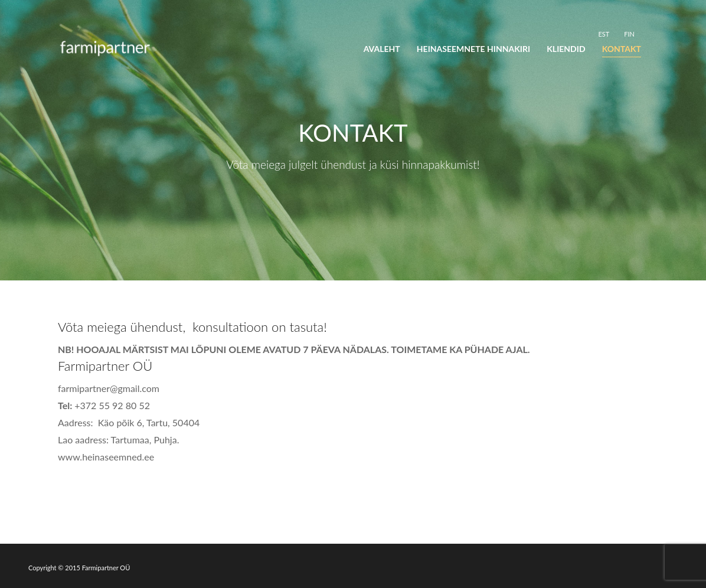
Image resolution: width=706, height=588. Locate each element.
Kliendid (566, 49)
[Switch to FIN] (629, 34)
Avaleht (382, 49)
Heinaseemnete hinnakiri (473, 49)
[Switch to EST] (604, 34)
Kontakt (622, 49)
